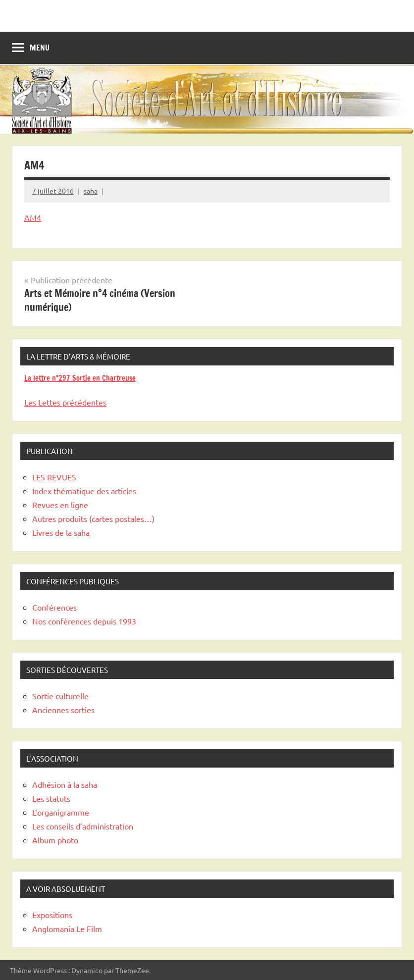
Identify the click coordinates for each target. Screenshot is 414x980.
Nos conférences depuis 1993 (84, 621)
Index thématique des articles (84, 491)
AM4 (33, 217)
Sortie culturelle (60, 696)
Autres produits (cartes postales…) (93, 518)
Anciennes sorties (63, 710)
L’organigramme (61, 812)
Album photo (55, 840)
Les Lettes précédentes (65, 402)
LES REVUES (54, 477)
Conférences (54, 607)
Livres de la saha (61, 532)
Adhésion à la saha (65, 784)
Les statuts (51, 798)
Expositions (52, 915)
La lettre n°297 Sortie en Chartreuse (80, 378)
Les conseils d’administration (83, 826)
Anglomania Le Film (67, 928)
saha (91, 191)
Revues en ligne (60, 505)
